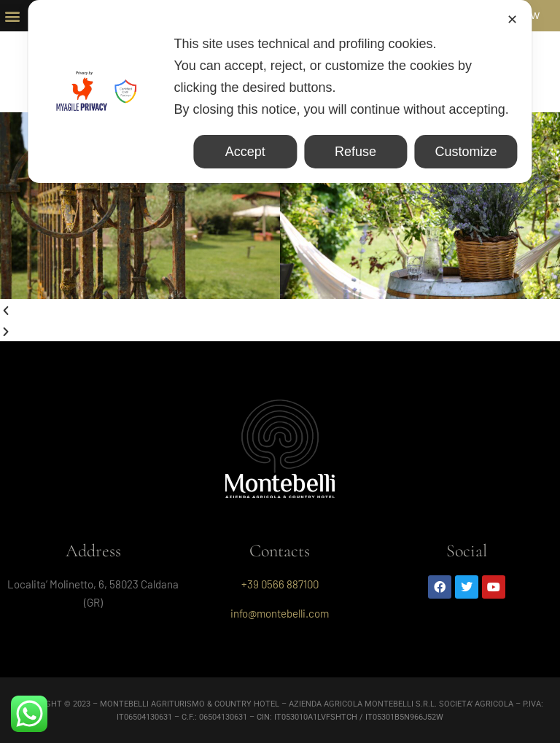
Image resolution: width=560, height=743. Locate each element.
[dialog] (280, 92)
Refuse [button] (355, 152)
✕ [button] (512, 20)
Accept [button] (245, 152)
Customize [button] (466, 152)
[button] (12, 16)
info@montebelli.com (280, 613)
